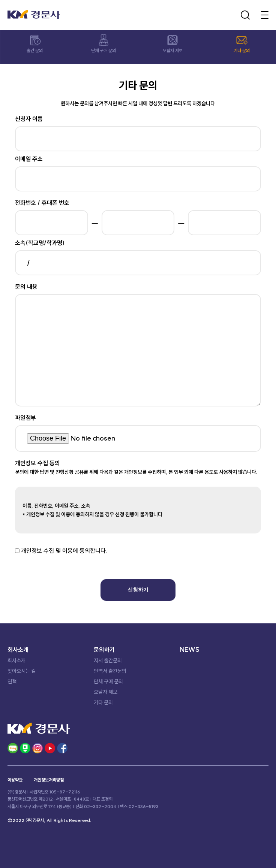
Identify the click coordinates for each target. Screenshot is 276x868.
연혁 (12, 681)
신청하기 (138, 590)
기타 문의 (103, 702)
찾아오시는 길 (22, 671)
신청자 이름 (29, 119)
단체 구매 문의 (108, 681)
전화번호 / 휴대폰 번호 (42, 203)
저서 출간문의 (108, 660)
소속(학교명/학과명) (40, 243)
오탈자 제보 (106, 692)
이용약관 (15, 780)
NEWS (190, 650)
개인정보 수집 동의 (37, 463)
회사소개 (16, 660)
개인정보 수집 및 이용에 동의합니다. (64, 551)
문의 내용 (26, 287)
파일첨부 (25, 418)
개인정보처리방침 (49, 780)
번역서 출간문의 (110, 671)
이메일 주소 (29, 159)
